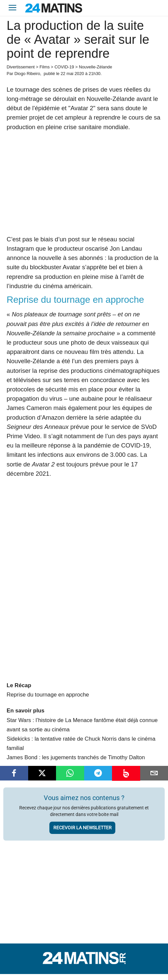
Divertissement (21, 67)
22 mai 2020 (72, 74)
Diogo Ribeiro (27, 74)
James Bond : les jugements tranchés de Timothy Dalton (76, 757)
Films (45, 67)
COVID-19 (64, 67)
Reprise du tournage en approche (48, 695)
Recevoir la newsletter (83, 828)
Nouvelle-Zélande (95, 67)
